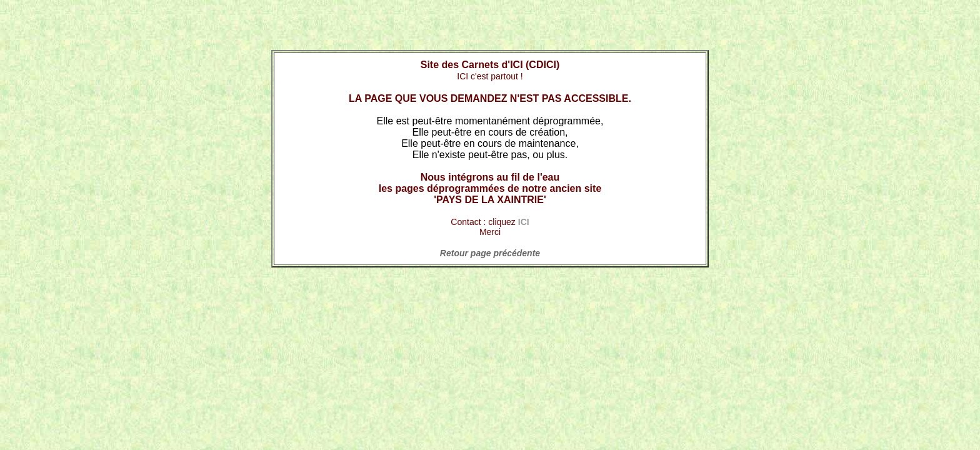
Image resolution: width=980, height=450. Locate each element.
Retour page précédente (490, 253)
